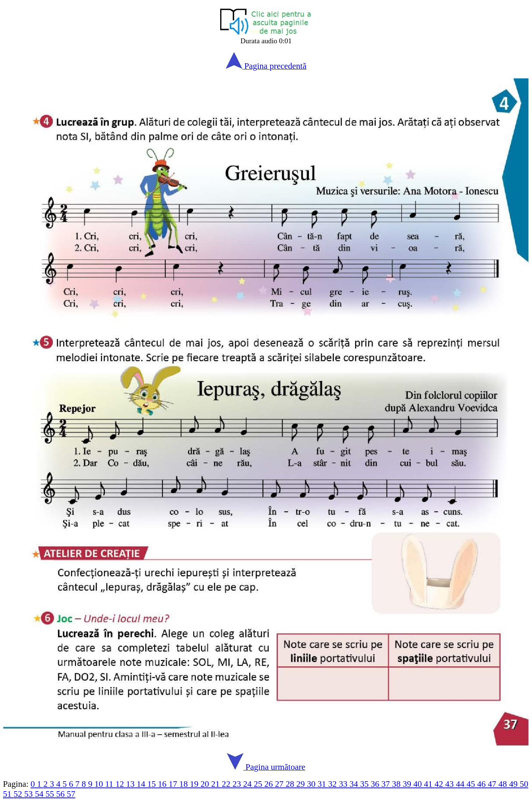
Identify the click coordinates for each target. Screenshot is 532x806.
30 (312, 784)
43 (451, 784)
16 (163, 784)
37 (387, 784)
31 (323, 784)
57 (71, 794)
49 (514, 784)
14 (142, 784)
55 (51, 794)
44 (461, 784)
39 (408, 784)
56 (62, 794)
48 (504, 784)
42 (440, 784)
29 (302, 784)
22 (227, 784)
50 (524, 784)
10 (100, 784)
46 (482, 784)
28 (291, 784)
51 (8, 794)
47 (493, 784)
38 (397, 784)
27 (280, 784)
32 (333, 784)
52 (19, 794)
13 (131, 784)
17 (174, 784)
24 (248, 784)
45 (472, 784)
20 (206, 784)
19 (195, 784)
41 (429, 784)
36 (376, 784)
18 (185, 784)
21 (217, 784)
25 (259, 784)
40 (419, 784)
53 (30, 794)
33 (344, 784)
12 (121, 784)
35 (366, 784)
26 (270, 784)
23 (238, 784)
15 (153, 784)
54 (40, 794)
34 (355, 784)
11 (110, 784)
